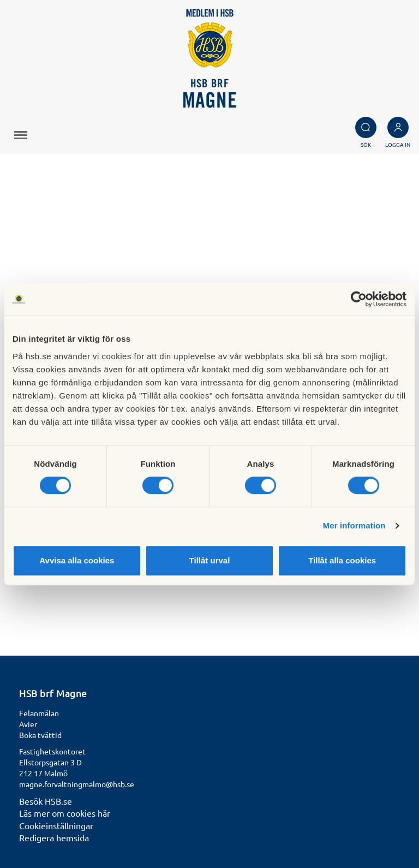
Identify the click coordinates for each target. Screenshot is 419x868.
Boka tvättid (40, 735)
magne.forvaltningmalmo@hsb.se (77, 784)
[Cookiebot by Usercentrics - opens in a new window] (359, 299)
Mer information (354, 525)
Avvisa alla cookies (77, 560)
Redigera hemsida (54, 837)
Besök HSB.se (46, 801)
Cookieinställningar (56, 825)
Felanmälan (39, 713)
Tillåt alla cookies (342, 560)
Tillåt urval (210, 560)
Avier (28, 724)
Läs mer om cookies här (65, 813)
